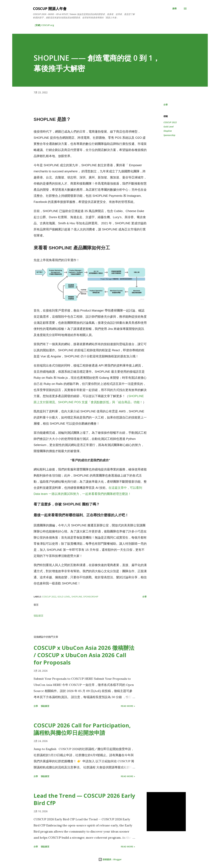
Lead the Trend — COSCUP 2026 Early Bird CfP (84, 799)
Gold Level (169, 127)
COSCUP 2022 (170, 122)
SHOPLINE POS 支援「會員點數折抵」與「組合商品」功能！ (100, 402)
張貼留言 (38, 616)
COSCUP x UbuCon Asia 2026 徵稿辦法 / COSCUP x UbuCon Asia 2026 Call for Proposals (84, 655)
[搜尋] (174, 9)
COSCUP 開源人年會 (50, 8)
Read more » (128, 706)
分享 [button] (166, 105)
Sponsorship (169, 135)
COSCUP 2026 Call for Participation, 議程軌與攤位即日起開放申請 (82, 729)
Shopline (168, 131)
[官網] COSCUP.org (44, 25)
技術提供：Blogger (110, 859)
